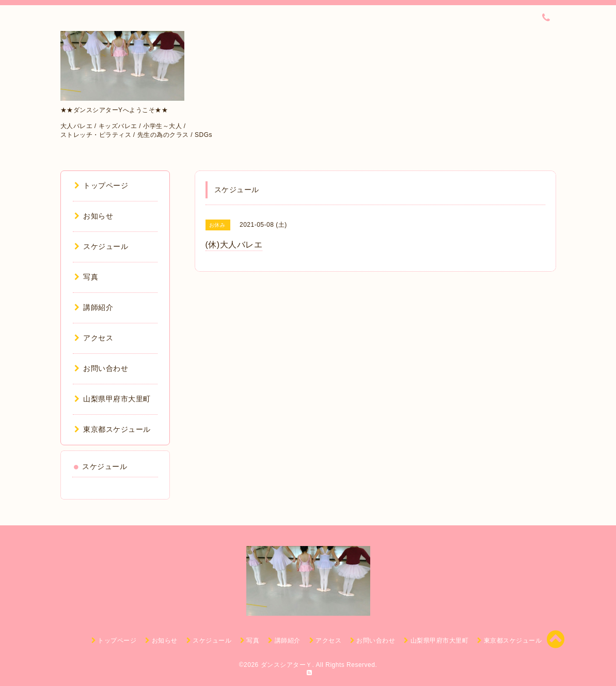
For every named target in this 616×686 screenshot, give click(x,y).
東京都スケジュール (113, 429)
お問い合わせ (101, 368)
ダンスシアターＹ (287, 665)
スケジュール (101, 246)
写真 (86, 277)
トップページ (101, 185)
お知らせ (94, 216)
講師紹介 (94, 307)
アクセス (94, 338)
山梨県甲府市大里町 (113, 399)
